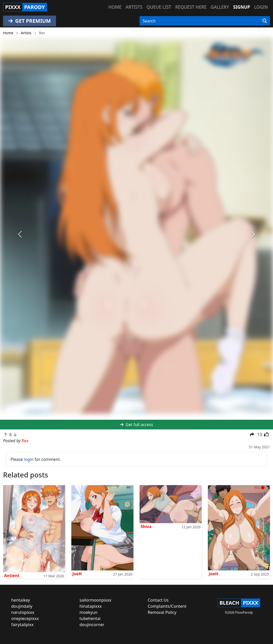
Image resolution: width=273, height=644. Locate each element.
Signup (242, 7)
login (29, 459)
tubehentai (90, 618)
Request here (191, 7)
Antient (12, 576)
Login (261, 7)
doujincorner (92, 625)
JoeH (77, 574)
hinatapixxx (91, 606)
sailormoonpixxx (95, 600)
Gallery (220, 7)
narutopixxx (23, 612)
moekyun (88, 612)
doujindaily (22, 606)
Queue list (159, 7)
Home (115, 7)
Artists (134, 7)
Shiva (146, 526)
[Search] (265, 21)
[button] (20, 235)
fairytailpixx (22, 625)
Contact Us (158, 600)
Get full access (136, 425)
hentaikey (21, 600)
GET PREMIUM (30, 21)
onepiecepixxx (25, 618)
